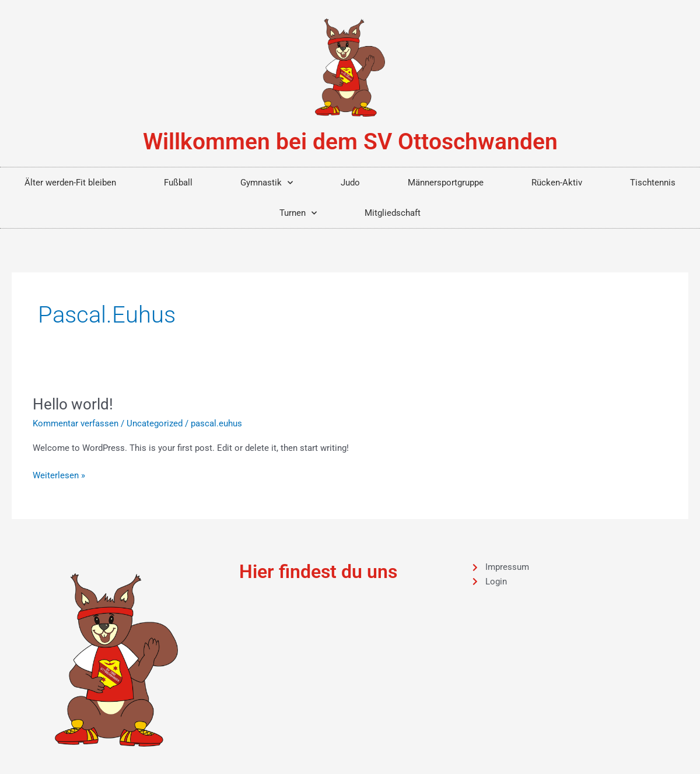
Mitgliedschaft (393, 213)
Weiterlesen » (59, 474)
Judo (350, 183)
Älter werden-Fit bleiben (70, 183)
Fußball (178, 183)
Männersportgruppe (446, 183)
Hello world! (73, 404)
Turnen (298, 213)
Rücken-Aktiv (557, 183)
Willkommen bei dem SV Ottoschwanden (350, 141)
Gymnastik (267, 183)
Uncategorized (155, 423)
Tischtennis (653, 183)
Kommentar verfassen (76, 423)
